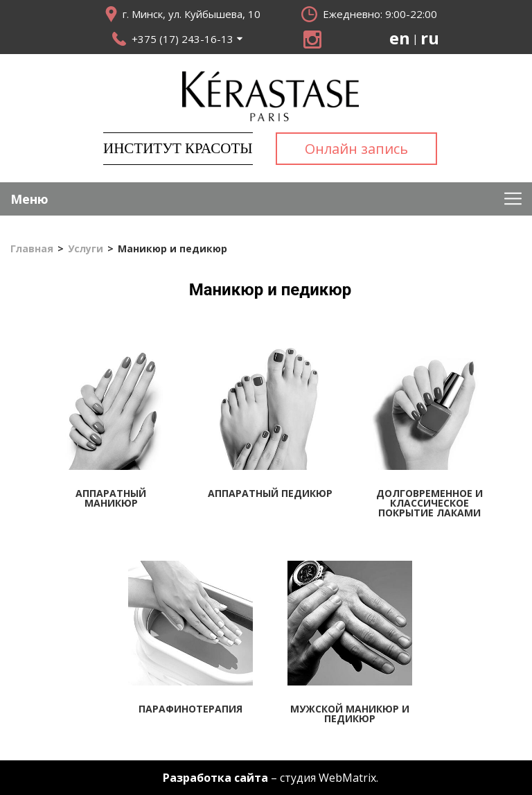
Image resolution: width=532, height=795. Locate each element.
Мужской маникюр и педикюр (350, 714)
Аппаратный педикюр (270, 493)
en (400, 38)
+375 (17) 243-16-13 (183, 39)
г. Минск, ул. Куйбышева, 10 (192, 14)
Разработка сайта (215, 778)
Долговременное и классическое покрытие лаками (429, 503)
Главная (32, 249)
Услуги (86, 249)
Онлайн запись (356, 149)
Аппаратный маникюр (111, 498)
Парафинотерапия (190, 709)
